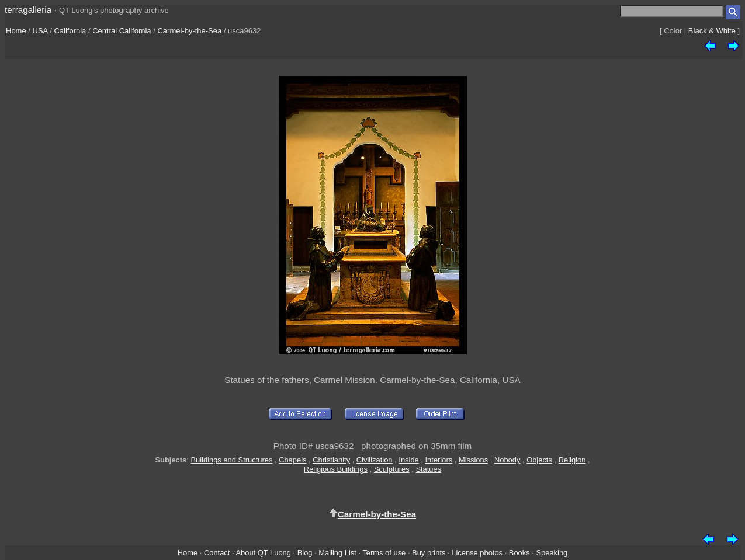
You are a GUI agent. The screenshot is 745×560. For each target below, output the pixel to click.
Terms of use (384, 553)
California (70, 31)
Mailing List (337, 553)
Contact (217, 553)
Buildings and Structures (231, 460)
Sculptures (392, 469)
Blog (305, 553)
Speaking (552, 553)
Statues (428, 469)
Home (16, 31)
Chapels (292, 460)
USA (40, 31)
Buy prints (429, 553)
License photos (477, 553)
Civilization (375, 460)
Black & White (712, 31)
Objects (539, 460)
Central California (122, 31)
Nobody (507, 460)
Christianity (331, 460)
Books (519, 553)
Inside (408, 460)
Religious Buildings (336, 469)
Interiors (439, 460)
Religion (572, 460)
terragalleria (28, 10)
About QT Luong (263, 553)
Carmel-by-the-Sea (189, 31)
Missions (473, 460)
